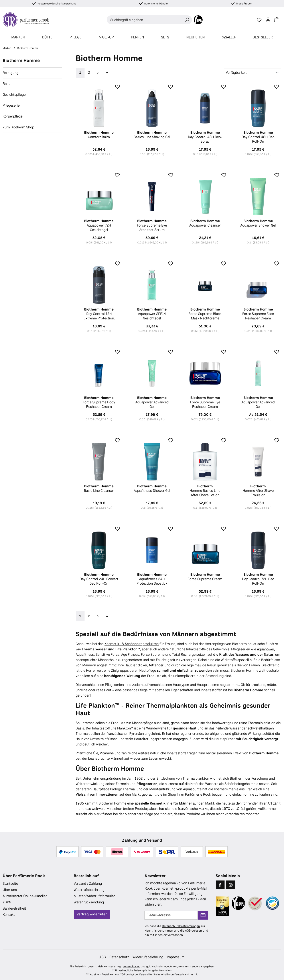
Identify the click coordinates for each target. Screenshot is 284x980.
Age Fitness (130, 654)
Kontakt (9, 915)
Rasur (7, 84)
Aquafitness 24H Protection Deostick (152, 579)
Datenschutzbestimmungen (181, 926)
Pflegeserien (12, 105)
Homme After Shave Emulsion (258, 491)
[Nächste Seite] (98, 73)
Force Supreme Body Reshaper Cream (99, 402)
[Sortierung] (252, 73)
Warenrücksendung (89, 902)
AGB (188, 930)
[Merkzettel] (259, 20)
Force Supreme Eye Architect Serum (152, 225)
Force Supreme (153, 654)
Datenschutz (119, 957)
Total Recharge (184, 654)
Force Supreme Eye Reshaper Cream (205, 402)
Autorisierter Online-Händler (25, 896)
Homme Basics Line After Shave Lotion (205, 491)
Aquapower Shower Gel (258, 223)
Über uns (10, 890)
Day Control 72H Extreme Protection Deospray (99, 314)
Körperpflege (13, 116)
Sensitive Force (107, 654)
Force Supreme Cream (205, 577)
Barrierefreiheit (14, 908)
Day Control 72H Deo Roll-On (258, 579)
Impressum (176, 957)
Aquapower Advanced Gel (152, 402)
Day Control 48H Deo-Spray (205, 137)
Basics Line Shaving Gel (152, 135)
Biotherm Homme (21, 60)
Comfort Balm (99, 135)
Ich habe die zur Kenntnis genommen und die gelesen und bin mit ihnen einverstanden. (176, 930)
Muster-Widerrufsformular (94, 896)
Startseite (10, 883)
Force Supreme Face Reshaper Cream (258, 314)
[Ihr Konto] (268, 20)
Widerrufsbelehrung (89, 890)
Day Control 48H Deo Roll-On (258, 137)
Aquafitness (85, 654)
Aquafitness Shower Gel (152, 488)
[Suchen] (187, 20)
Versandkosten (131, 966)
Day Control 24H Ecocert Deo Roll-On (99, 579)
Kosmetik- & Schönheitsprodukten (132, 644)
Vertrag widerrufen (92, 914)
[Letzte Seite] (107, 73)
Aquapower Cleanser (205, 223)
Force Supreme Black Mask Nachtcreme (205, 314)
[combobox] (144, 20)
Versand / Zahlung (88, 883)
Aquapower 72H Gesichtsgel (99, 225)
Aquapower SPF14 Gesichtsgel (152, 314)
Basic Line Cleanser (99, 488)
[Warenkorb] (277, 20)
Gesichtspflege (14, 95)
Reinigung (11, 73)
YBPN (7, 902)
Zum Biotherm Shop (18, 127)
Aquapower (266, 649)
